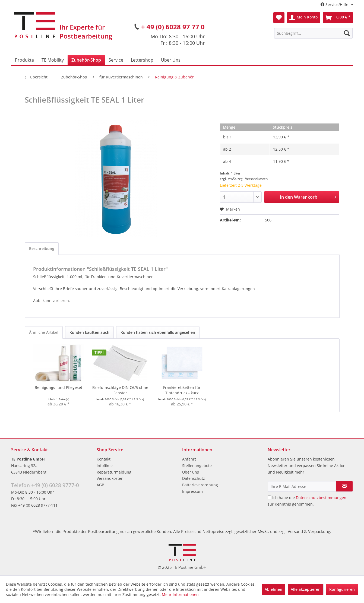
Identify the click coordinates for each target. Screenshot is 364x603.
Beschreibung (42, 248)
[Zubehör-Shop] (86, 60)
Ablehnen (273, 589)
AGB (100, 485)
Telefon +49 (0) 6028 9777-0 (45, 485)
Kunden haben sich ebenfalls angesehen (158, 332)
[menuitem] (313, 33)
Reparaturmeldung (114, 472)
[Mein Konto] (304, 18)
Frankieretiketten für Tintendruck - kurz (182, 390)
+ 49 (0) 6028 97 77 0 (173, 27)
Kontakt (104, 459)
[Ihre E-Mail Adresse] (302, 486)
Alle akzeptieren (306, 589)
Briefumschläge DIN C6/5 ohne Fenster (120, 390)
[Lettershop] (142, 60)
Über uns (191, 472)
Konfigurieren (342, 589)
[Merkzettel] (279, 18)
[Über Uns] (171, 60)
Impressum (192, 491)
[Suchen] (347, 33)
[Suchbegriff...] (313, 33)
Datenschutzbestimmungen (321, 498)
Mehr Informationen (180, 594)
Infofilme (105, 466)
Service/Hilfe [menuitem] (335, 4)
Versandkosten (110, 478)
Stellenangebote (197, 466)
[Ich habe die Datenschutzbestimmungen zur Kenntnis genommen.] (269, 497)
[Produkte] (24, 60)
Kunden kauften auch (89, 332)
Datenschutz (194, 478)
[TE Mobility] (53, 60)
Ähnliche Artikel (44, 332)
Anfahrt (189, 459)
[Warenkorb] (338, 18)
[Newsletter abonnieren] (344, 486)
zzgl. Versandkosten (253, 179)
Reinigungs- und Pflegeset (58, 387)
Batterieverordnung (200, 485)
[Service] (116, 60)
